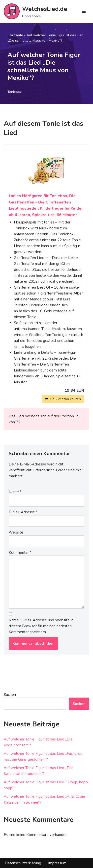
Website (16, 532)
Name (15, 492)
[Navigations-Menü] (84, 11)
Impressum (57, 863)
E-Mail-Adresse (23, 512)
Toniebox (15, 92)
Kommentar (20, 553)
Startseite (15, 35)
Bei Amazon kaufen (66, 399)
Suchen (10, 695)
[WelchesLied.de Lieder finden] (35, 11)
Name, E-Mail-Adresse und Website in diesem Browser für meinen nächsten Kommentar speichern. (41, 626)
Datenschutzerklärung (23, 863)
